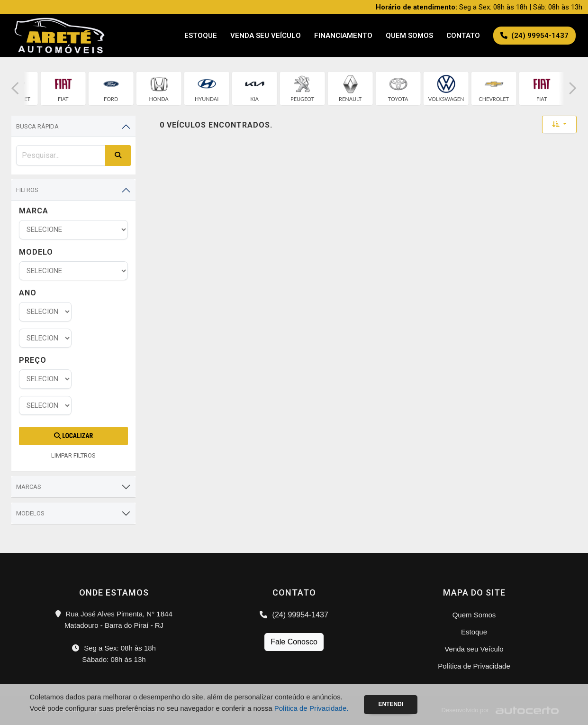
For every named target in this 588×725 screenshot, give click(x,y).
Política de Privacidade (474, 666)
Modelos (30, 513)
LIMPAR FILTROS (73, 455)
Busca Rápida (37, 126)
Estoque (201, 36)
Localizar (73, 436)
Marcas (29, 487)
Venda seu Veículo (266, 36)
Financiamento (343, 36)
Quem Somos (409, 36)
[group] (63, 88)
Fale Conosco (294, 642)
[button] (15, 88)
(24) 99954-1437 (294, 615)
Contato (463, 36)
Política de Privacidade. (312, 708)
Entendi (391, 704)
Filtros (27, 190)
